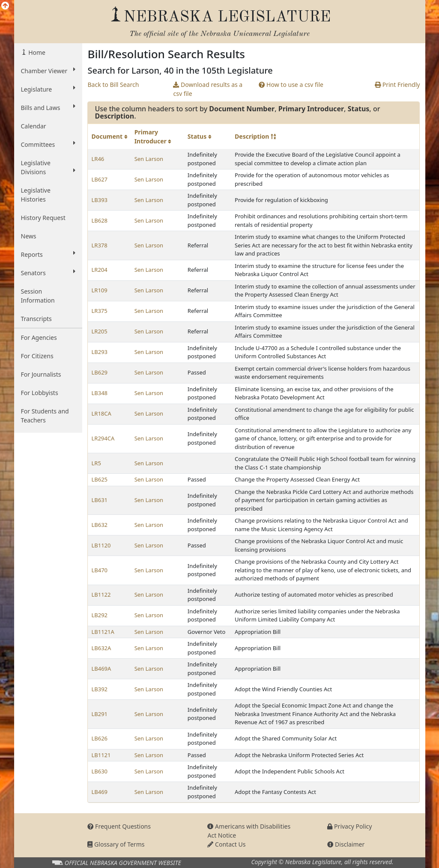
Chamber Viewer (48, 71)
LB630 (99, 771)
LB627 (99, 179)
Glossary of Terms (116, 844)
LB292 (99, 615)
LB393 (99, 200)
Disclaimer (346, 844)
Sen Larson (149, 159)
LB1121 (101, 755)
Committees (48, 144)
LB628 (99, 220)
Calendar (34, 126)
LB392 (99, 689)
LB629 (99, 372)
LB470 (99, 570)
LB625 (99, 479)
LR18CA (101, 413)
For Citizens (37, 356)
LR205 (99, 331)
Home (36, 52)
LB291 (99, 714)
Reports (48, 254)
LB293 (99, 352)
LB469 (99, 792)
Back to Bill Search (113, 85)
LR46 (98, 159)
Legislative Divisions (48, 167)
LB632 (99, 525)
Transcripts (36, 319)
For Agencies (39, 337)
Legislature (48, 89)
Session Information (38, 296)
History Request (43, 218)
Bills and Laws (48, 107)
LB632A (101, 648)
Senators (48, 273)
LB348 (99, 393)
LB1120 (101, 545)
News (29, 236)
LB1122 (101, 595)
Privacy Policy (349, 826)
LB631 (99, 500)
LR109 (99, 290)
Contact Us (226, 844)
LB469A (101, 669)
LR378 (99, 245)
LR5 (96, 463)
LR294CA (103, 438)
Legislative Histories (36, 195)
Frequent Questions (119, 826)
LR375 (99, 311)
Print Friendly (397, 85)
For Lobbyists (40, 393)
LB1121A (103, 632)
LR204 (99, 270)
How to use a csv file (291, 85)
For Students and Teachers (45, 416)
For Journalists (41, 374)
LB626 (99, 738)
